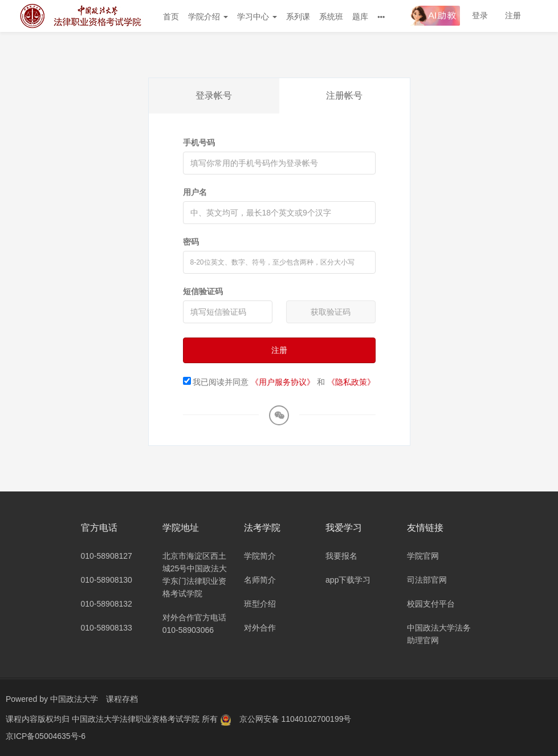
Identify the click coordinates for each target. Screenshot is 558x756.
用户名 (195, 192)
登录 (480, 15)
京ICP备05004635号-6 (46, 736)
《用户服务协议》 (283, 382)
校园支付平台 (431, 604)
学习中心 (257, 17)
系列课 (298, 17)
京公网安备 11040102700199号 (296, 719)
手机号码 (199, 143)
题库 (360, 17)
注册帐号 (344, 95)
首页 (171, 17)
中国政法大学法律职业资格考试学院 (137, 719)
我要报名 (341, 556)
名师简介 (260, 580)
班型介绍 (260, 604)
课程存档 (122, 699)
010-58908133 (107, 628)
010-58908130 (107, 580)
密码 (191, 242)
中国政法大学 (74, 699)
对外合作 (260, 628)
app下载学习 (348, 580)
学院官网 (423, 556)
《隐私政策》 (351, 382)
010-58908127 (107, 556)
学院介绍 (208, 17)
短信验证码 (203, 291)
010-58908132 (107, 604)
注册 (513, 15)
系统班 (331, 17)
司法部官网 (427, 580)
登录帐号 (214, 95)
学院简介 (260, 556)
